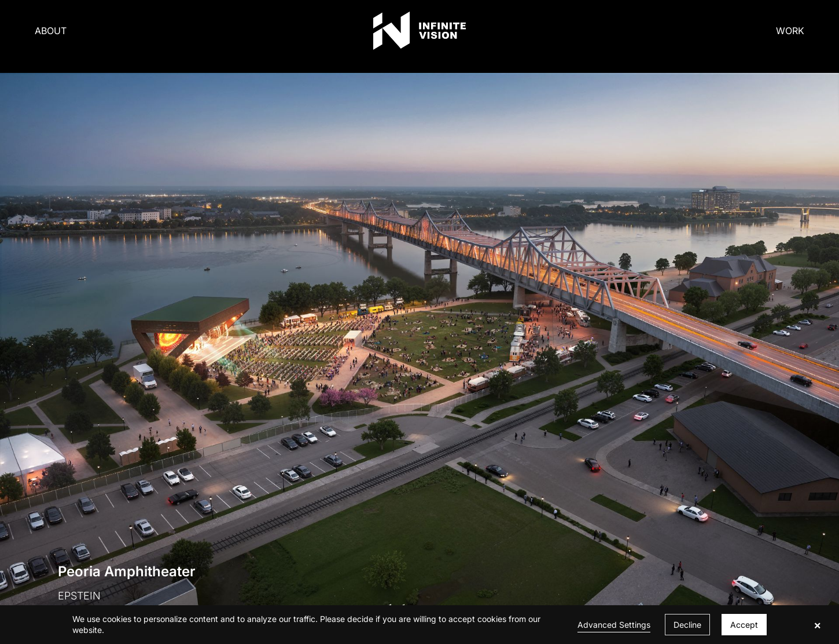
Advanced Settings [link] (614, 625)
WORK (790, 31)
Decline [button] (687, 625)
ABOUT (51, 31)
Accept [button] (744, 625)
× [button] (817, 625)
